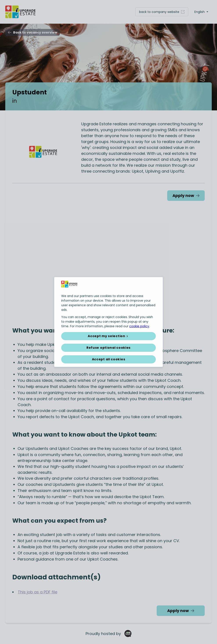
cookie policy (139, 326)
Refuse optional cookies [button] (108, 348)
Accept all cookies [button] (109, 359)
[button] (108, 336)
